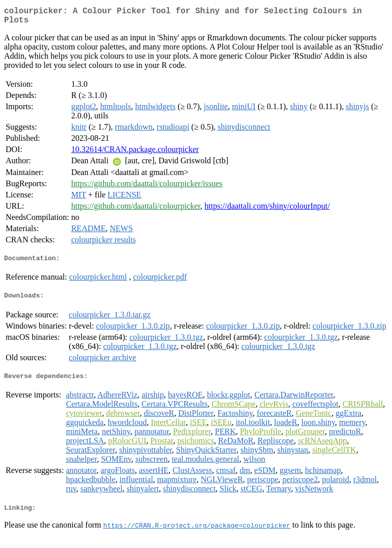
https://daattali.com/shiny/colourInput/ (267, 210)
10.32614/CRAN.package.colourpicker (135, 153)
